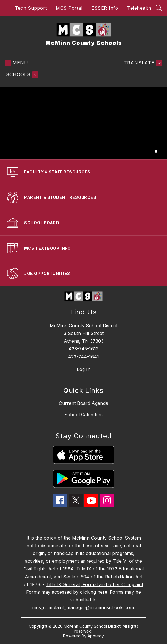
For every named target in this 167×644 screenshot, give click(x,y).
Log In (84, 369)
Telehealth (139, 8)
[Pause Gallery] (156, 151)
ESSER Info (105, 8)
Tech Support (31, 8)
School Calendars (83, 415)
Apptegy (96, 636)
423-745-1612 (83, 349)
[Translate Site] (142, 63)
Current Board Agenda (83, 403)
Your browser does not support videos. (83, 123)
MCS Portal (69, 8)
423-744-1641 (83, 357)
